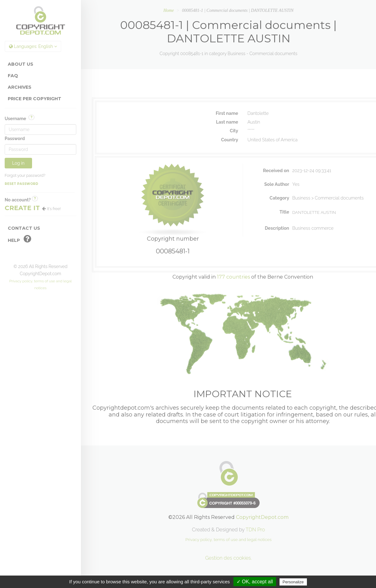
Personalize (293, 582)
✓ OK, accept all (255, 582)
